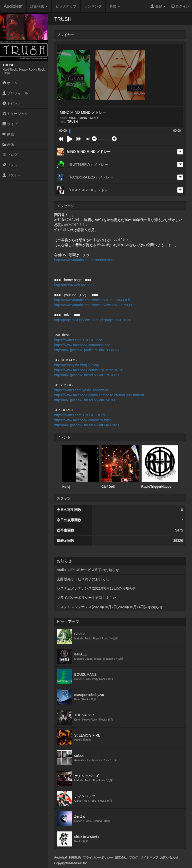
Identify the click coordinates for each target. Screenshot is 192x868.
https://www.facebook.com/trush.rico (82, 345)
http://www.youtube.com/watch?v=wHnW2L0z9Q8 (93, 305)
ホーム (10, 83)
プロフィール (15, 93)
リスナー (12, 175)
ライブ (10, 124)
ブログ (10, 155)
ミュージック (15, 114)
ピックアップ (66, 6)
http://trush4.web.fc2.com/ (74, 285)
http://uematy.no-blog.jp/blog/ (77, 365)
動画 (8, 134)
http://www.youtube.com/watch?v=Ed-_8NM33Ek (92, 300)
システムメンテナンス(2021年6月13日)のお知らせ (96, 588)
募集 (115, 6)
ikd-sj (80, 467)
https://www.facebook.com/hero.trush (83, 420)
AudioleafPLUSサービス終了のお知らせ (88, 570)
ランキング (93, 6)
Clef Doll (120, 467)
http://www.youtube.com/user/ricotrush (84, 260)
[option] (80, 467)
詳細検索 (39, 6)
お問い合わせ (169, 857)
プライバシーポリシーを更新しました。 (88, 598)
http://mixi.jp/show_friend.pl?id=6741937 (85, 400)
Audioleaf (13, 6)
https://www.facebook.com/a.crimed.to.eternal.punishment (99, 395)
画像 (8, 144)
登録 (158, 6)
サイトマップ (149, 857)
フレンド (12, 165)
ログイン (180, 6)
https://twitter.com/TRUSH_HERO (80, 415)
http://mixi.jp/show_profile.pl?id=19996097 (87, 350)
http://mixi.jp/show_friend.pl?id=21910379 (86, 375)
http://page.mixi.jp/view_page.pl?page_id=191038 (93, 320)
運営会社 (121, 857)
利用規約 (75, 857)
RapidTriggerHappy (160, 467)
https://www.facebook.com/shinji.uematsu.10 (89, 370)
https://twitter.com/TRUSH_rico (78, 340)
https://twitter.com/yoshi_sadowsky (81, 390)
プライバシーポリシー (98, 857)
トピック (12, 103)
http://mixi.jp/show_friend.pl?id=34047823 (86, 425)
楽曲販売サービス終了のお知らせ (83, 579)
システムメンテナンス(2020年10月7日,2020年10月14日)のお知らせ (110, 607)
